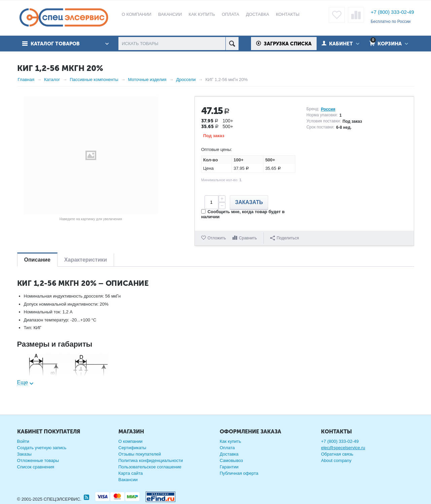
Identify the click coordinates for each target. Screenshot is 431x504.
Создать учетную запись (42, 448)
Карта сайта (131, 473)
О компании (131, 441)
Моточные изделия (147, 80)
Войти (23, 441)
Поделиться (284, 238)
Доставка (229, 454)
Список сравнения (36, 467)
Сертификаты (132, 448)
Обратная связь (337, 454)
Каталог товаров (55, 44)
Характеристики (86, 260)
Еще (23, 382)
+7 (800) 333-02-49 (392, 12)
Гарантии (229, 467)
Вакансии (128, 480)
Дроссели (186, 80)
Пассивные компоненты (94, 80)
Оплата (227, 448)
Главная (26, 80)
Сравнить (248, 238)
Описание (37, 260)
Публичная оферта (239, 473)
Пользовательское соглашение (150, 467)
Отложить (217, 238)
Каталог (52, 80)
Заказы (24, 454)
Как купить (230, 441)
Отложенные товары (38, 460)
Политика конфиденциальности (151, 460)
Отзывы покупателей (140, 454)
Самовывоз (231, 460)
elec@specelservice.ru (343, 448)
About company (336, 460)
